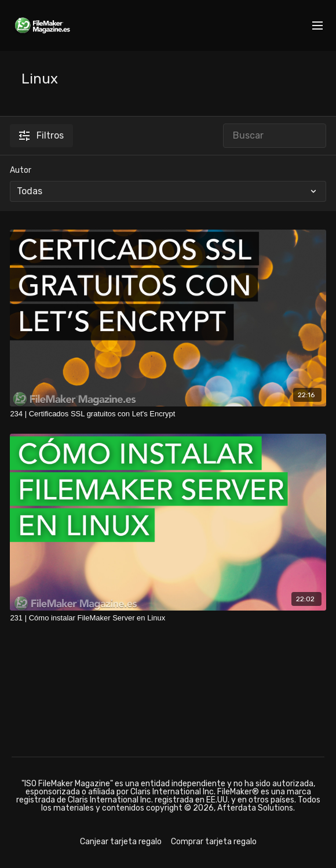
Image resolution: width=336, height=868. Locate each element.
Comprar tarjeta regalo (214, 842)
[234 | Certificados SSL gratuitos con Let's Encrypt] (168, 414)
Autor (21, 170)
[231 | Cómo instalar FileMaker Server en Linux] (168, 618)
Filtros (41, 135)
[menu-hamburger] (317, 26)
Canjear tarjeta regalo (121, 842)
